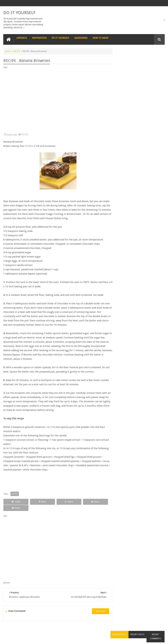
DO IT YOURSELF (19, 12)
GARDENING (81, 38)
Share (35, 502)
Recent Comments (157, 59)
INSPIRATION (39, 38)
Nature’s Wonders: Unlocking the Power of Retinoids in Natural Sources (147, 103)
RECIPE (17, 51)
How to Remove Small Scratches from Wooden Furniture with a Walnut (145, 140)
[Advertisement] (56, 101)
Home (8, 51)
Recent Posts (140, 57)
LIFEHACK (22, 38)
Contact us (156, 629)
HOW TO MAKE (100, 38)
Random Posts (124, 57)
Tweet (14, 502)
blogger (98, 605)
